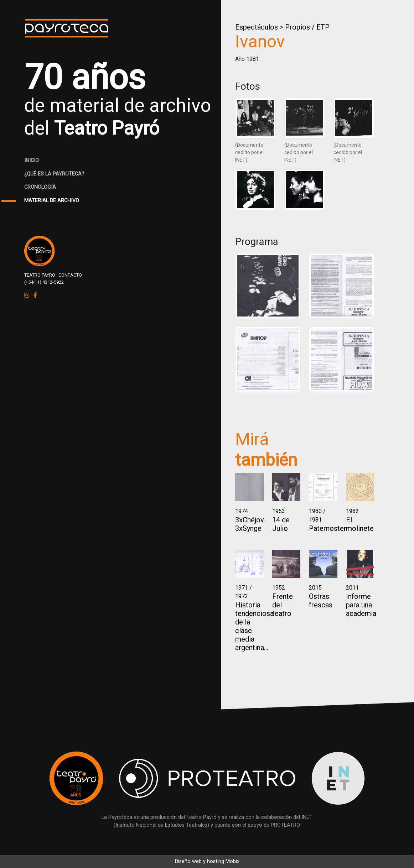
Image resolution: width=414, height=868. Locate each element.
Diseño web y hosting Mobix (207, 861)
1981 (253, 59)
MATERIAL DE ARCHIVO (52, 201)
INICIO (32, 160)
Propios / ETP (307, 27)
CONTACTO (70, 275)
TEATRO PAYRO (40, 275)
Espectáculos (257, 27)
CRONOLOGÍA (40, 187)
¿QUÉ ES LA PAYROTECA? (54, 174)
